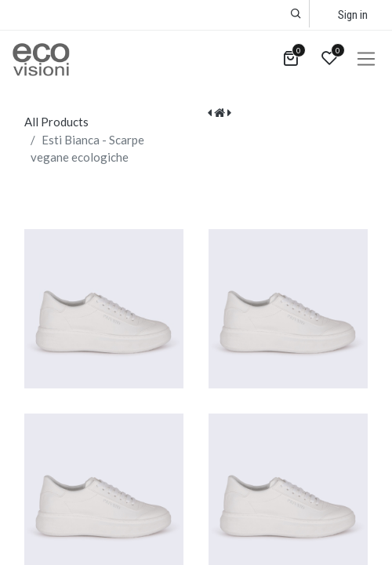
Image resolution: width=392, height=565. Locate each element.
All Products (56, 122)
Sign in (353, 15)
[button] (296, 14)
